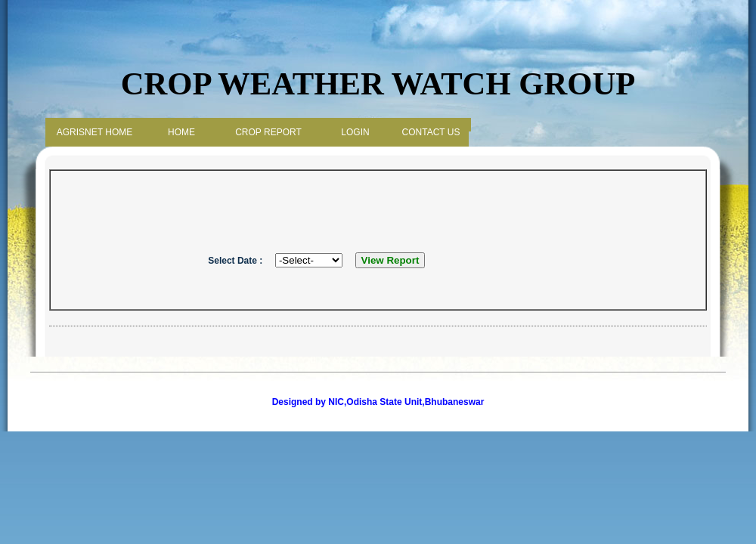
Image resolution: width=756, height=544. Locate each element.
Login (355, 132)
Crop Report (268, 132)
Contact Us (431, 132)
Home (181, 132)
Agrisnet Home (94, 132)
